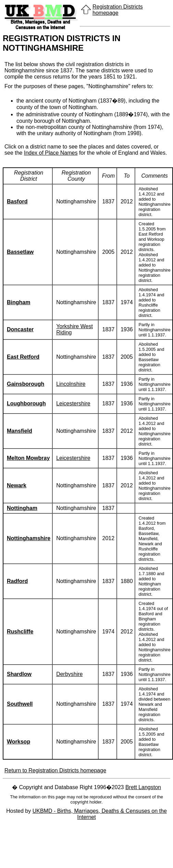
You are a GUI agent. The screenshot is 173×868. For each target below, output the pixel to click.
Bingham (18, 302)
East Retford (23, 357)
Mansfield (20, 431)
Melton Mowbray (28, 458)
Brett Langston (143, 787)
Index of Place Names (51, 153)
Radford (17, 581)
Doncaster (20, 329)
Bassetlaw (20, 252)
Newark (17, 485)
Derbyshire (69, 674)
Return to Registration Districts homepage (55, 770)
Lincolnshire (71, 384)
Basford (17, 201)
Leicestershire (73, 403)
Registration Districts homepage (118, 10)
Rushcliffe (20, 632)
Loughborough (26, 403)
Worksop (18, 742)
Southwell (20, 704)
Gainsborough (26, 384)
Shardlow (19, 674)
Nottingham (22, 508)
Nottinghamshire (29, 538)
